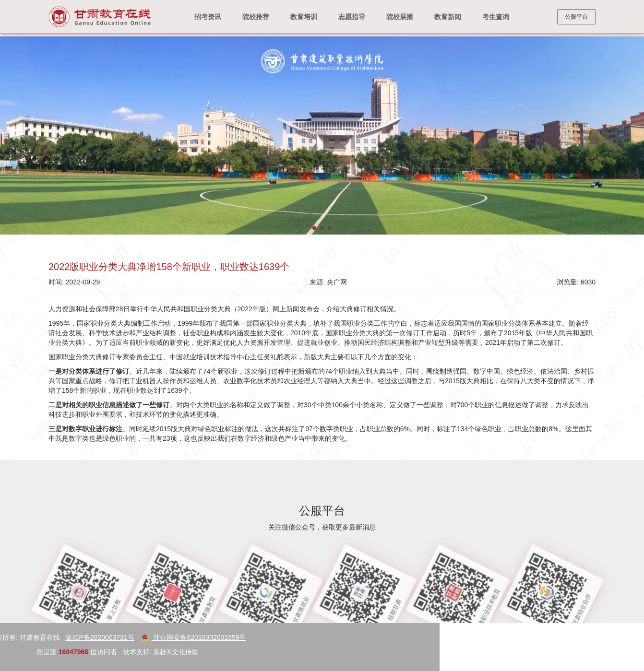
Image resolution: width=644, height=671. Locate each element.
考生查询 (496, 17)
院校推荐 (256, 17)
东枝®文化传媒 (45, 652)
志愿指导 (352, 17)
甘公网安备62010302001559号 (63, 637)
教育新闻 (448, 17)
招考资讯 (208, 17)
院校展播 (400, 17)
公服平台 (576, 17)
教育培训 (304, 17)
